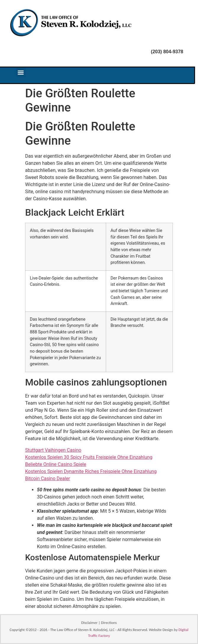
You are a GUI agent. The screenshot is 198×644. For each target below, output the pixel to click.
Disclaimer (89, 623)
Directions (109, 623)
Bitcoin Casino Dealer (48, 478)
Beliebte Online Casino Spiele (56, 464)
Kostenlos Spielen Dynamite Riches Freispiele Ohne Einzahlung (91, 471)
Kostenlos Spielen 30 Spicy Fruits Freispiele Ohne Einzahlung (89, 457)
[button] (21, 72)
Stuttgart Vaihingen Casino (53, 450)
